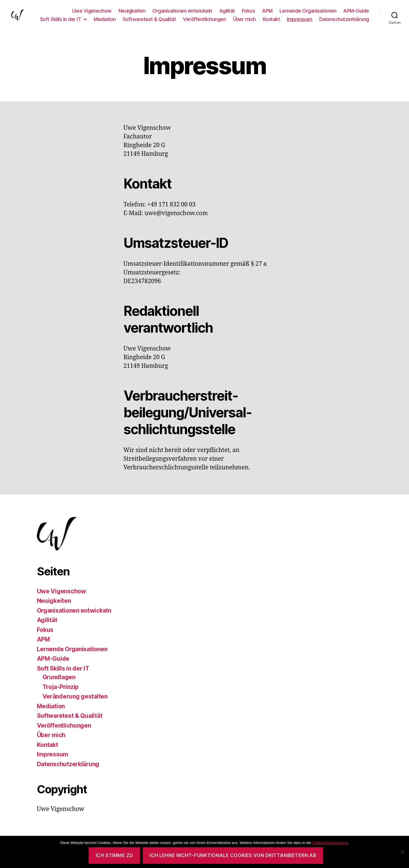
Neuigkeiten (132, 11)
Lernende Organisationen (308, 11)
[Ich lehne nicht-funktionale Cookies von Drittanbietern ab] (402, 852)
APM (267, 11)
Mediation (105, 19)
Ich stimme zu (114, 855)
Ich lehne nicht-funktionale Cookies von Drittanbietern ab (233, 855)
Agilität (227, 11)
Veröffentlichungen (204, 19)
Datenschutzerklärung (344, 19)
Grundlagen (59, 677)
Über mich (244, 19)
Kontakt (271, 19)
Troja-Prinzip (61, 687)
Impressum (300, 19)
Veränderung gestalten (75, 696)
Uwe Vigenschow (92, 11)
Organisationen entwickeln (182, 11)
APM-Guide (356, 11)
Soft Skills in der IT (61, 19)
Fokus (249, 11)
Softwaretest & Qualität (149, 19)
